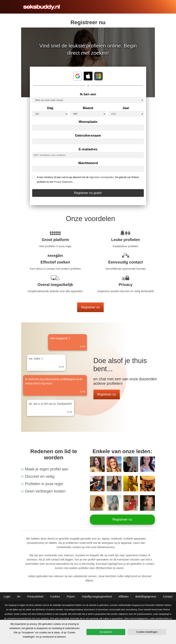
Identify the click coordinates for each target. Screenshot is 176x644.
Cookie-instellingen (147, 632)
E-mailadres (88, 149)
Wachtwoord (88, 163)
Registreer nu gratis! (88, 193)
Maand (88, 108)
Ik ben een (88, 94)
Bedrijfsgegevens (146, 597)
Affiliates (124, 597)
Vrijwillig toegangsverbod (97, 597)
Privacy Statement (63, 182)
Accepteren (106, 632)
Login (7, 597)
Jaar (126, 108)
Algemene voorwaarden (101, 177)
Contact (168, 597)
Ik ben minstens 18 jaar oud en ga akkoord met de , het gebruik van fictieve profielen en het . (88, 180)
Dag (50, 108)
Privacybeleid (35, 597)
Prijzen (71, 597)
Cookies (55, 597)
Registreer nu (90, 307)
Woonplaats (88, 122)
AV (19, 597)
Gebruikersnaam (88, 136)
